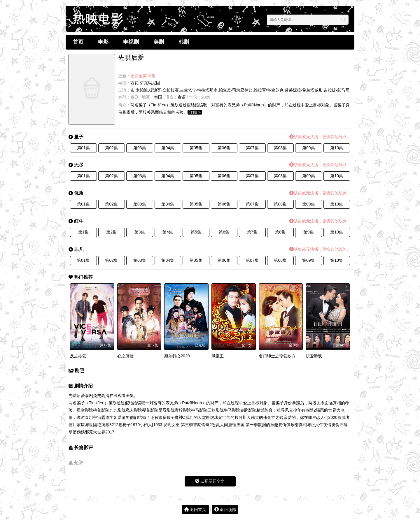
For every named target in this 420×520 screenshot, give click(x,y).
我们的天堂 (196, 417)
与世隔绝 (93, 425)
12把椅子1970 (127, 425)
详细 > (195, 112)
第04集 (168, 148)
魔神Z (180, 417)
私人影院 (134, 410)
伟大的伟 (259, 417)
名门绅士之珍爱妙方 (277, 356)
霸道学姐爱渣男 (116, 417)
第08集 (280, 148)
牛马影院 (232, 410)
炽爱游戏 (314, 356)
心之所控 (125, 356)
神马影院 (199, 410)
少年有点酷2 (304, 410)
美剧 (159, 42)
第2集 (111, 232)
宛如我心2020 (177, 356)
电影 (103, 42)
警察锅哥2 (202, 425)
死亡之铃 (275, 417)
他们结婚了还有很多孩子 (152, 417)
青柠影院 (183, 410)
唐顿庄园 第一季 (243, 425)
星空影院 (85, 410)
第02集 (111, 148)
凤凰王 (218, 356)
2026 (206, 97)
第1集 (83, 232)
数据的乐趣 (268, 425)
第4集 (168, 232)
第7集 (252, 232)
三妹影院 (216, 410)
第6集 (224, 232)
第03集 (140, 148)
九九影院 (118, 410)
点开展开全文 (210, 481)
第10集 (337, 148)
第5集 (196, 232)
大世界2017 (104, 432)
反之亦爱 (78, 356)
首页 (78, 42)
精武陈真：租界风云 (275, 410)
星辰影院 (167, 410)
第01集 (83, 148)
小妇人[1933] (152, 425)
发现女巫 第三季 (178, 425)
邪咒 (89, 432)
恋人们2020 (327, 417)
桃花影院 (101, 410)
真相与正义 (309, 425)
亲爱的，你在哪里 (300, 417)
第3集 (140, 232)
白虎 (210, 417)
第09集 (309, 148)
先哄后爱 (77, 396)
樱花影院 (150, 410)
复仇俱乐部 (288, 425)
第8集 (280, 232)
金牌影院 (248, 410)
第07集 (252, 148)
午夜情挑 (327, 425)
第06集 (224, 148)
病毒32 (108, 425)
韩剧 (184, 42)
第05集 (196, 148)
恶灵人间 (220, 425)
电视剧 (131, 42)
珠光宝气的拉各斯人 (232, 417)
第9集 (309, 232)
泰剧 (134, 97)
